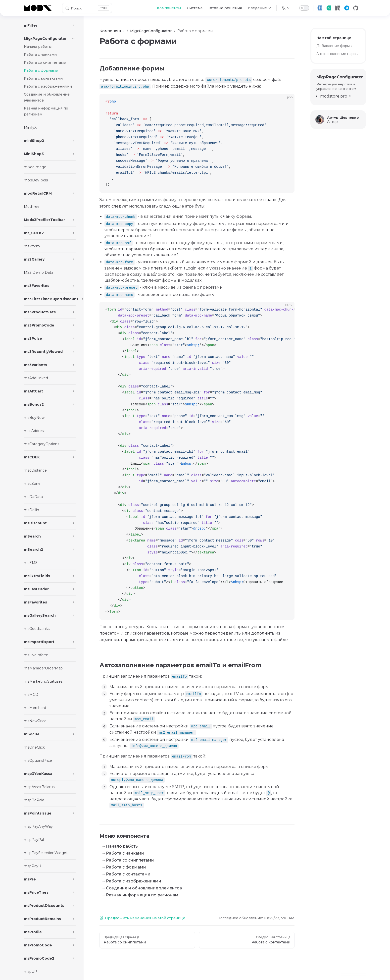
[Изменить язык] (286, 8)
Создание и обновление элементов (144, 888)
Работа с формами (126, 867)
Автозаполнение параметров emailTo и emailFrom (338, 54)
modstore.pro (334, 96)
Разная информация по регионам (142, 895)
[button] (73, 25)
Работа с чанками (125, 853)
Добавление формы (334, 46)
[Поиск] (87, 8)
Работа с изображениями (134, 881)
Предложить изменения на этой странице (142, 918)
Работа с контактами (128, 874)
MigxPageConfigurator (338, 77)
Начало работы (122, 846)
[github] (356, 8)
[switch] (304, 8)
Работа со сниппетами (130, 860)
